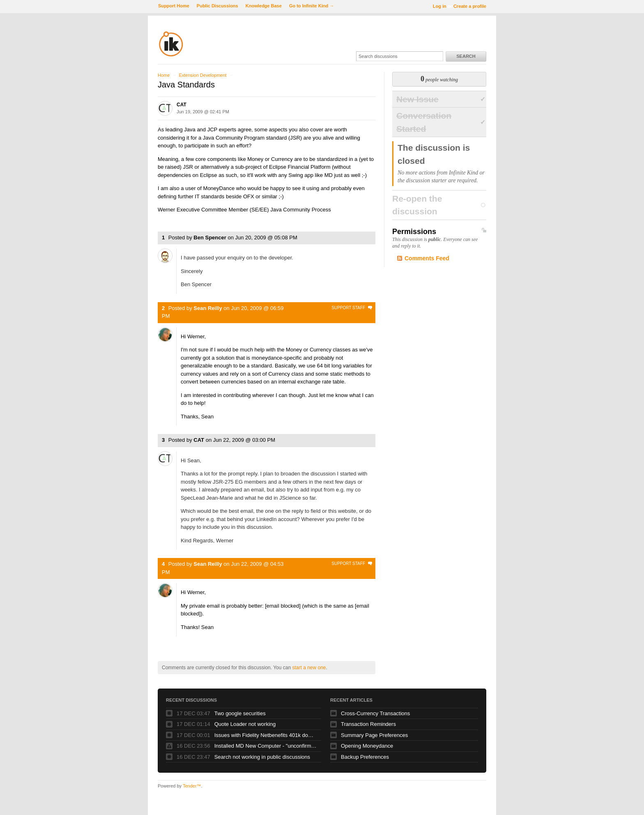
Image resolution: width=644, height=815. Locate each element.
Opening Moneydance (367, 746)
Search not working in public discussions (262, 757)
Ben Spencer (210, 238)
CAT (182, 105)
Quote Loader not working (245, 724)
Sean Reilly (208, 308)
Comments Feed (427, 258)
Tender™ (192, 786)
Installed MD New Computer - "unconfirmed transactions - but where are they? (266, 746)
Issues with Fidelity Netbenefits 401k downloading (266, 735)
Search (466, 56)
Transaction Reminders (368, 724)
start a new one (309, 668)
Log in (440, 6)
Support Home (174, 6)
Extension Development (202, 75)
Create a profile (470, 6)
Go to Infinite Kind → (312, 6)
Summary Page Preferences (374, 735)
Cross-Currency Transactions (375, 713)
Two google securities (240, 713)
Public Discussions (217, 6)
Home (164, 75)
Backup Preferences (365, 757)
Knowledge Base (264, 6)
